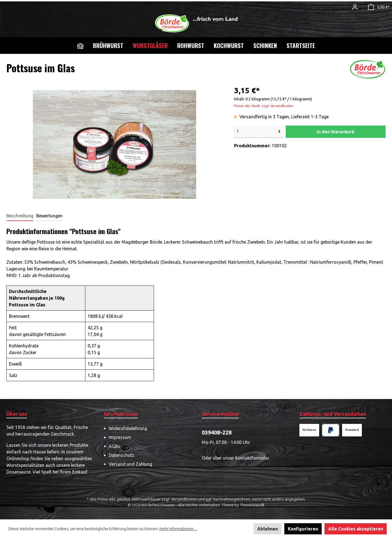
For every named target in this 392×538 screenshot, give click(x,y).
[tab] (20, 216)
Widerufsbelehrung (128, 428)
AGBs (114, 446)
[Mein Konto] (355, 7)
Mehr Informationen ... (178, 529)
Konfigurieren (303, 529)
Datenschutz (122, 455)
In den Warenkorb (336, 132)
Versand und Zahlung (130, 464)
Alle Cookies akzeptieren (356, 529)
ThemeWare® (252, 505)
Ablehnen (268, 529)
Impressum (120, 437)
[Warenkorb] (377, 7)
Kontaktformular (252, 458)
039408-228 (217, 432)
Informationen (121, 414)
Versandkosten (184, 499)
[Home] (80, 45)
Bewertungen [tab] (49, 216)
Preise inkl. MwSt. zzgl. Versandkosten (264, 106)
